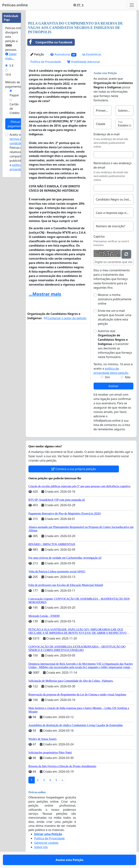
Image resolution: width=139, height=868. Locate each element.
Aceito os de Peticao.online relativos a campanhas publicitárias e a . (19, 152)
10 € (8, 75)
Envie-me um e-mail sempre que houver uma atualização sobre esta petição (115, 317)
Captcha (99, 236)
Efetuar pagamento (15, 124)
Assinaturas (63, 54)
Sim (107, 377)
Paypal (14, 95)
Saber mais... (11, 56)
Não (128, 377)
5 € (11, 66)
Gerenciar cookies (46, 843)
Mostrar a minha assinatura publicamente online (115, 299)
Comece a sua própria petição (74, 469)
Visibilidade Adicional (83, 62)
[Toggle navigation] (132, 5)
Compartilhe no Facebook (50, 42)
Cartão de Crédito (15, 109)
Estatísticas (92, 54)
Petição (37, 54)
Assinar (113, 386)
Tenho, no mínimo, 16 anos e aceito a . (113, 369)
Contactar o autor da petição (65, 318)
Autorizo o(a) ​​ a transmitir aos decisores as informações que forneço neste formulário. (115, 344)
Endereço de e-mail (107, 134)
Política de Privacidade (46, 62)
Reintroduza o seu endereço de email (113, 165)
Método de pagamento (13, 84)
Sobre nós (41, 847)
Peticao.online (15, 5)
